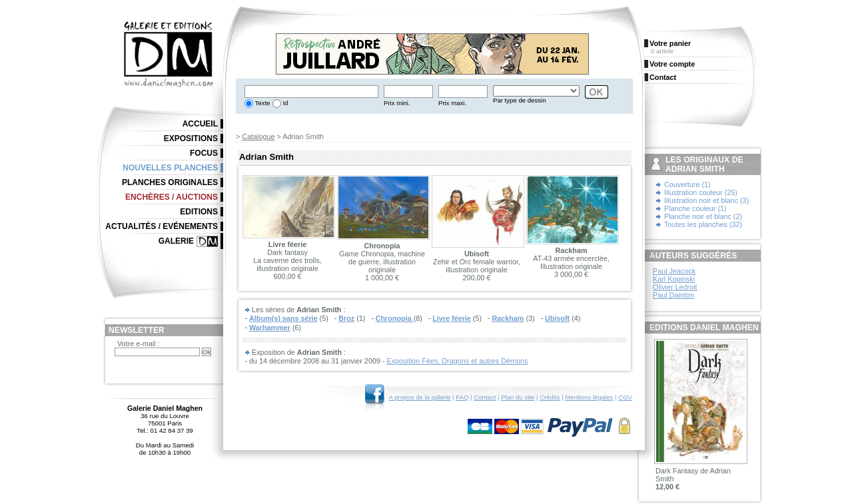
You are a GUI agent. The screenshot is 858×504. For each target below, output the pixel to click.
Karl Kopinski (674, 279)
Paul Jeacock (674, 271)
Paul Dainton (673, 295)
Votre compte (672, 64)
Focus (204, 153)
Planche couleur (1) (695, 208)
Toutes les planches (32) (703, 224)
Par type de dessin (519, 100)
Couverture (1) (687, 184)
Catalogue (258, 136)
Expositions (191, 138)
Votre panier (670, 43)
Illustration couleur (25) (701, 192)
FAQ (462, 397)
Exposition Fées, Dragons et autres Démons (458, 361)
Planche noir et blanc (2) (703, 216)
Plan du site (518, 397)
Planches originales (170, 182)
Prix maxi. (452, 103)
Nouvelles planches (170, 168)
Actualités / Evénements (162, 226)
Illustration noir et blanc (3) (706, 200)
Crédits (550, 397)
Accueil (200, 124)
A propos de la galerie (420, 397)
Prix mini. (397, 103)
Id (285, 103)
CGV (625, 397)
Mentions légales (589, 397)
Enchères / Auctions (172, 197)
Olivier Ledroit (675, 287)
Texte (261, 103)
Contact (485, 397)
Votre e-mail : (139, 344)
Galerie (176, 241)
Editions (199, 212)
